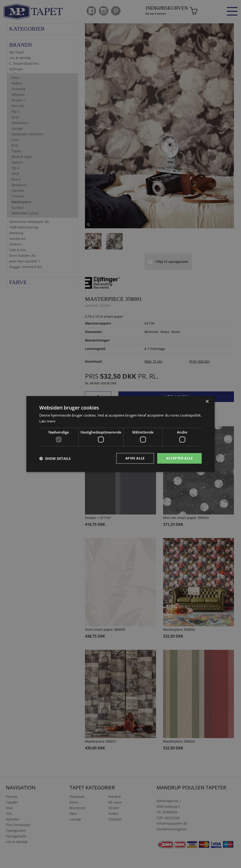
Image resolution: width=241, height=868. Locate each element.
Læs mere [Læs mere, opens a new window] (47, 421)
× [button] (207, 402)
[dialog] (120, 434)
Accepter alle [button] (179, 458)
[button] (55, 458)
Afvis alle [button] (135, 458)
